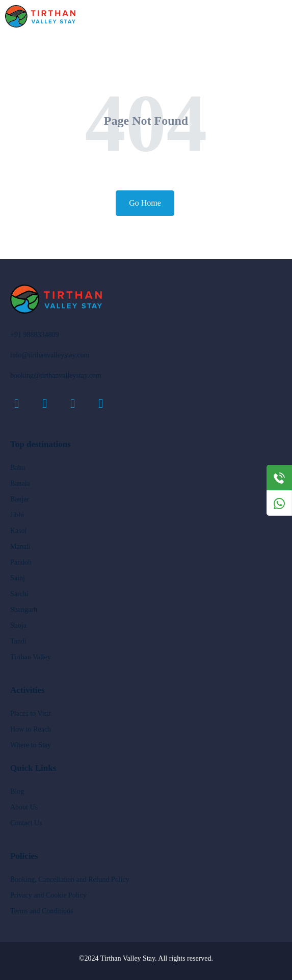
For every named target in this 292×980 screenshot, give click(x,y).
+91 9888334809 (34, 335)
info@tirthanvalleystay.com (50, 355)
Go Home (145, 203)
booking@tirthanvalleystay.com (56, 375)
